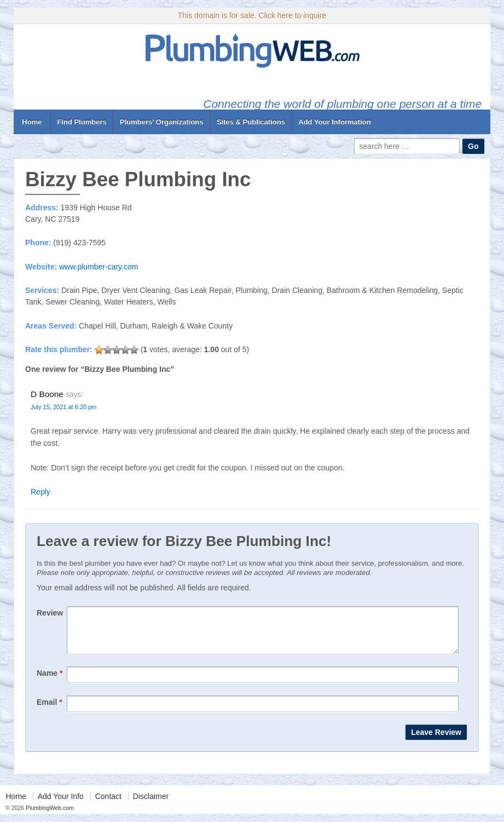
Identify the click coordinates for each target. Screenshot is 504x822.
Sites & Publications (251, 122)
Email (50, 710)
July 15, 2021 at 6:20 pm (63, 407)
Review (50, 613)
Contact (108, 804)
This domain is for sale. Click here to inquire (252, 15)
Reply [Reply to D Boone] (40, 492)
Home (32, 122)
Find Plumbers (82, 122)
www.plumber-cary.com (99, 267)
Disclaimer (151, 804)
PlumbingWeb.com (49, 816)
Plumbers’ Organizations (161, 122)
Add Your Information (334, 122)
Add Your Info (61, 804)
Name (50, 681)
